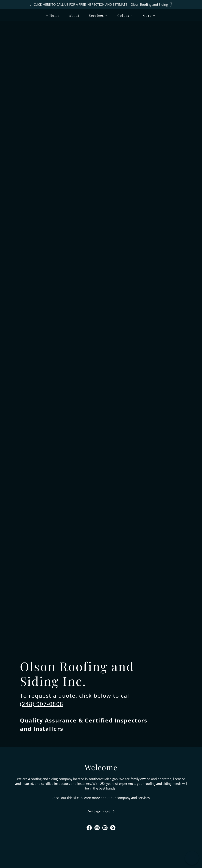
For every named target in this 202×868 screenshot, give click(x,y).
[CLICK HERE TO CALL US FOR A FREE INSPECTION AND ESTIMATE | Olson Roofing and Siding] (101, 5)
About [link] (74, 15)
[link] (89, 828)
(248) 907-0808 (42, 704)
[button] (97, 16)
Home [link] (55, 15)
